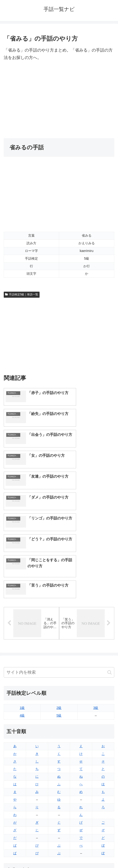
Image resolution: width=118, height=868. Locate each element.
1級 (22, 622)
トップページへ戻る (30, 853)
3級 (96, 622)
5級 (59, 630)
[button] (110, 586)
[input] (59, 587)
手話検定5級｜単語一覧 (22, 294)
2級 (59, 622)
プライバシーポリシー (88, 853)
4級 (22, 630)
